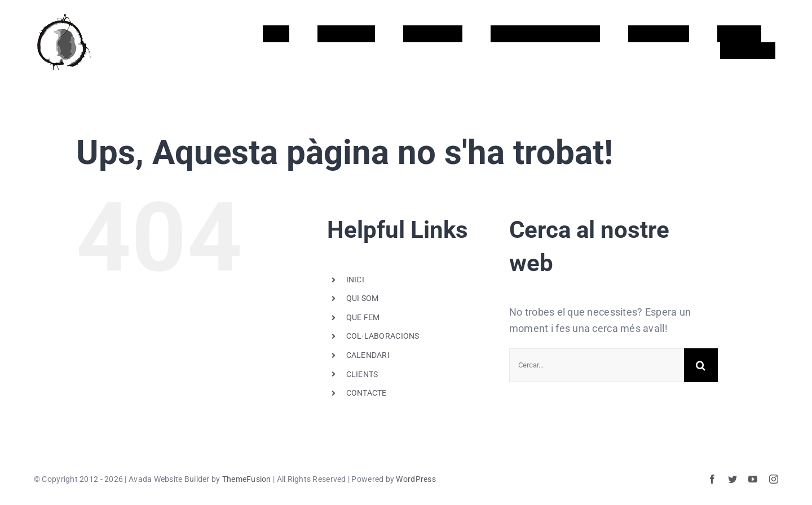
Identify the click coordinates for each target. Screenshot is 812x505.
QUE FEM (363, 317)
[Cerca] (701, 365)
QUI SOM (363, 298)
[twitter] (732, 479)
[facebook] (712, 479)
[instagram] (774, 479)
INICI (355, 280)
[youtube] (753, 479)
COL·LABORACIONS (383, 336)
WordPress (416, 479)
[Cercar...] (597, 365)
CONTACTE (367, 393)
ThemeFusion (247, 479)
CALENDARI (368, 355)
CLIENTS (362, 374)
